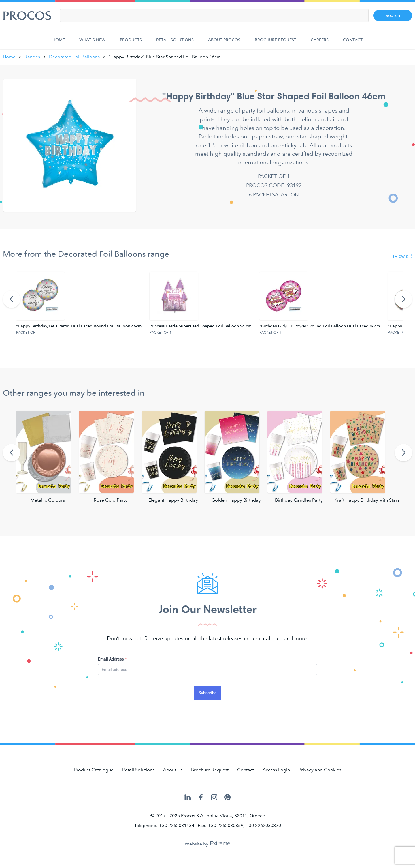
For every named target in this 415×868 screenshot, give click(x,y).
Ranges (32, 57)
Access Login (276, 770)
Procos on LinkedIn (188, 797)
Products (131, 43)
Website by (207, 844)
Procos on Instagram (214, 797)
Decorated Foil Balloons (74, 57)
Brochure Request (276, 43)
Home (60, 43)
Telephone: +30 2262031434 (164, 825)
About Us (173, 770)
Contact (353, 43)
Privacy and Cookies (320, 770)
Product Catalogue (94, 770)
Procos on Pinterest (227, 797)
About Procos (224, 43)
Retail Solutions (175, 43)
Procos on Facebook (201, 797)
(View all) (403, 256)
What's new (92, 43)
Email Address (112, 659)
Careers (320, 43)
